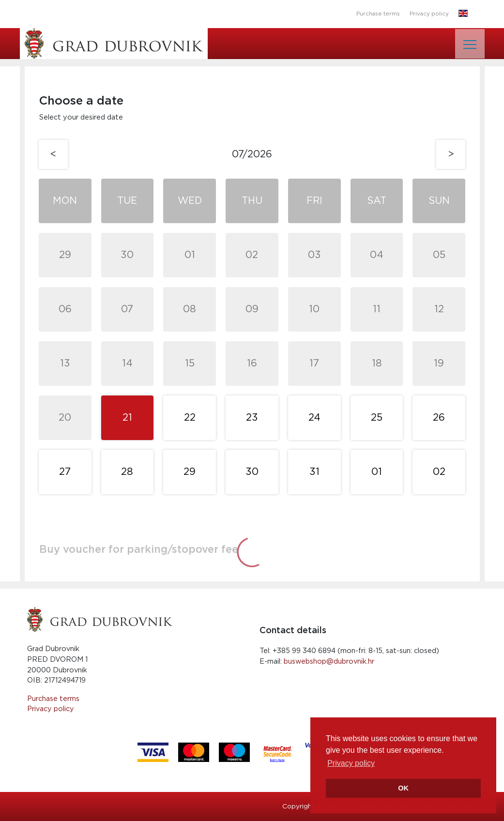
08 (190, 309)
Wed (190, 201)
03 (314, 255)
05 (439, 255)
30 (127, 255)
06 (65, 309)
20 (65, 418)
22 (190, 418)
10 (314, 309)
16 (252, 364)
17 (314, 364)
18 (377, 364)
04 (377, 255)
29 (65, 255)
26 (439, 418)
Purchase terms (378, 14)
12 (439, 309)
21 (127, 418)
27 (65, 472)
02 (252, 255)
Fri (314, 201)
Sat (377, 201)
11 (377, 309)
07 (127, 309)
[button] (463, 14)
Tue (127, 201)
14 (127, 364)
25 (377, 418)
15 (190, 364)
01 (190, 255)
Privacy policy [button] (351, 763)
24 (314, 418)
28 (127, 472)
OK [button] (403, 788)
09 (252, 309)
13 (65, 364)
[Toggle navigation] (470, 44)
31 (314, 472)
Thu (252, 201)
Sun (439, 201)
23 (252, 418)
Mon (65, 201)
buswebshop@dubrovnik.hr (329, 661)
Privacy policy (429, 14)
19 (439, 364)
